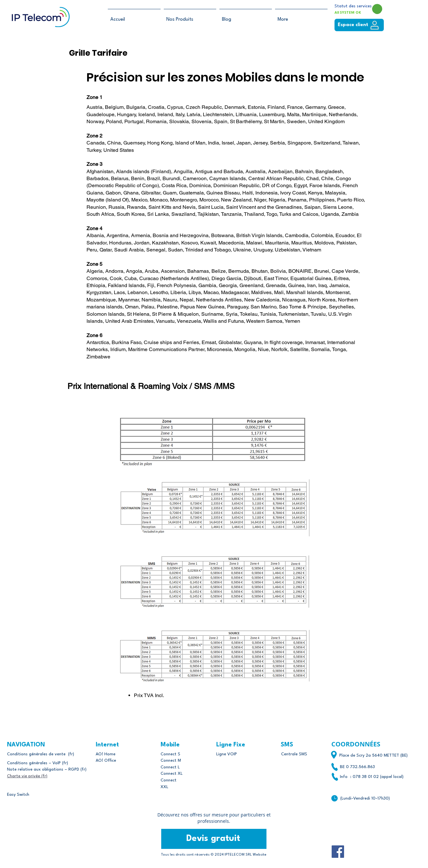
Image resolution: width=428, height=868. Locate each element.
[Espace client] (359, 25)
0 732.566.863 (360, 767)
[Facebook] (338, 852)
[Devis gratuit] (214, 839)
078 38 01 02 (366, 777)
